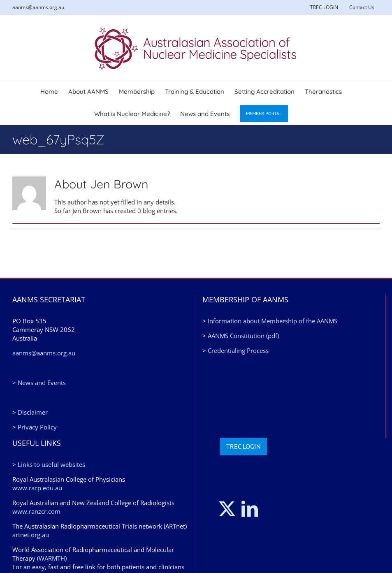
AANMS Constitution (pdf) (243, 336)
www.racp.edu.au (37, 488)
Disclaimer (33, 412)
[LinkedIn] (250, 509)
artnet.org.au (31, 535)
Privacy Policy (37, 427)
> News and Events (39, 383)
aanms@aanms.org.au (38, 7)
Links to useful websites (51, 464)
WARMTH (52, 558)
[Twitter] (227, 509)
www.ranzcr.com (36, 511)
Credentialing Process (238, 350)
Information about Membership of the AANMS (273, 321)
